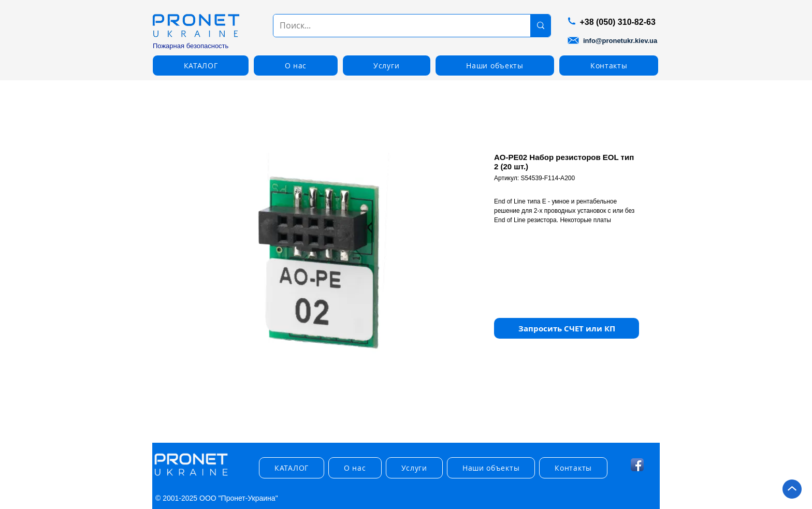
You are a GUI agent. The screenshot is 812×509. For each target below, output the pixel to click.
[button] (201, 66)
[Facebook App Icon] (637, 465)
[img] (191, 476)
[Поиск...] (394, 26)
